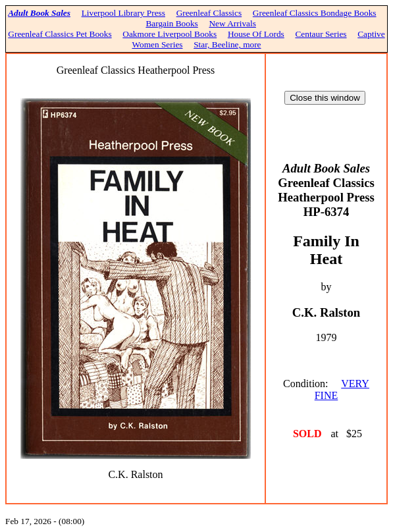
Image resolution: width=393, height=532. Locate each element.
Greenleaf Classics (209, 13)
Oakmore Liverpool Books (170, 34)
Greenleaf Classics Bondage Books (315, 13)
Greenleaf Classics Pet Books (60, 34)
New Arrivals (232, 23)
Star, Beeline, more (227, 44)
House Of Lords (256, 34)
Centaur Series (321, 34)
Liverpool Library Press (123, 13)
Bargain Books (171, 23)
